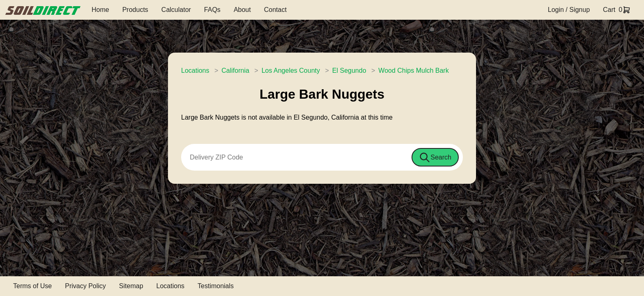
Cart (609, 10)
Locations (195, 71)
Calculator (176, 10)
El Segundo (349, 71)
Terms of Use (32, 286)
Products (135, 10)
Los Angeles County (291, 71)
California (235, 71)
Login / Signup (569, 10)
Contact (275, 10)
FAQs (212, 10)
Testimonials (216, 286)
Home (100, 10)
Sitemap (131, 286)
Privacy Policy (85, 286)
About (242, 10)
